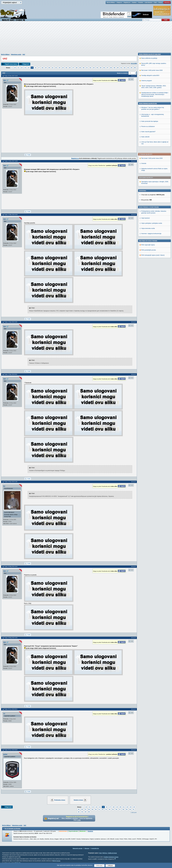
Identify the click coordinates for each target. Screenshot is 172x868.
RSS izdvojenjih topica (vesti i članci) (153, 189)
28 (77, 68)
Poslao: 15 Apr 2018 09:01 (11, 374)
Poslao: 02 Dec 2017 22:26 (11, 76)
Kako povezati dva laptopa (150, 263)
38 (111, 68)
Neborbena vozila (16, 54)
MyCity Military (111, 2)
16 (36, 68)
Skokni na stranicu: (122, 73)
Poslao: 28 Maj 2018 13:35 (11, 638)
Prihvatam (99, 866)
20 (49, 68)
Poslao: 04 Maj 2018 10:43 (11, 567)
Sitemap (87, 848)
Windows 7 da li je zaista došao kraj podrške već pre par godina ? (153, 250)
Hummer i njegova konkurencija (151, 167)
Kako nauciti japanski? (148, 273)
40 (118, 68)
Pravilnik (141, 2)
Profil (29, 155)
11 (18, 68)
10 (15, 68)
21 (53, 68)
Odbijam (110, 866)
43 (128, 68)
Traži (155, 2)
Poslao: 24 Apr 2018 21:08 (11, 482)
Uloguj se (119, 2)
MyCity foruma (56, 861)
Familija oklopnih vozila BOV (150, 217)
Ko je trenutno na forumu (13, 829)
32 (90, 68)
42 (125, 68)
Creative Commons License (111, 857)
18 (42, 68)
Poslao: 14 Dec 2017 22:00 (11, 161)
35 (101, 68)
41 (121, 68)
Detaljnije (90, 831)
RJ (4, 486)
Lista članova (148, 2)
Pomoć (160, 2)
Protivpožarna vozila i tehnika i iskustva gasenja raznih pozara (154, 145)
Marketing (167, 2)
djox (5, 80)
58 (135, 68)
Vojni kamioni (146, 151)
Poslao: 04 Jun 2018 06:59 (11, 750)
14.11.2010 (134, 63)
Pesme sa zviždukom (148, 268)
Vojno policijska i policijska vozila (152, 157)
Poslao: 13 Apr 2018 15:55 (11, 322)
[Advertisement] (86, 39)
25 (66, 68)
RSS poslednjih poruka (149, 183)
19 (46, 68)
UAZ (24, 54)
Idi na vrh (134, 813)
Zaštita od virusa (112, 853)
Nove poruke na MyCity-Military (150, 196)
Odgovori (26, 64)
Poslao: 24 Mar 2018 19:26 (11, 215)
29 (80, 68)
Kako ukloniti (145, 278)
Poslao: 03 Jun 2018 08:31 (11, 709)
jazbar (5, 754)
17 (39, 68)
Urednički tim (95, 848)
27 (73, 68)
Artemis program (147, 222)
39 (114, 68)
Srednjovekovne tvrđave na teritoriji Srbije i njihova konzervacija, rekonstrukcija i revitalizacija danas (155, 236)
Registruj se (127, 2)
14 (29, 68)
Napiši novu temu (11, 64)
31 (87, 68)
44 (132, 68)
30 (83, 68)
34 (97, 68)
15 (32, 68)
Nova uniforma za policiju (149, 200)
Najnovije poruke (78, 848)
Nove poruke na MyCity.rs (148, 245)
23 (59, 68)
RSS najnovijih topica (148, 178)
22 (56, 68)
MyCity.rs (105, 853)
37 (107, 68)
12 (22, 68)
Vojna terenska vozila (148, 162)
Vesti (100, 853)
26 (70, 68)
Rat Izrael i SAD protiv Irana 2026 (152, 92)
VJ (4, 714)
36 (104, 68)
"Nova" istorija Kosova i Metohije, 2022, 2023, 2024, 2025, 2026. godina (154, 228)
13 (25, 68)
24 (63, 68)
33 (94, 68)
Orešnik (144, 97)
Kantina (134, 2)
